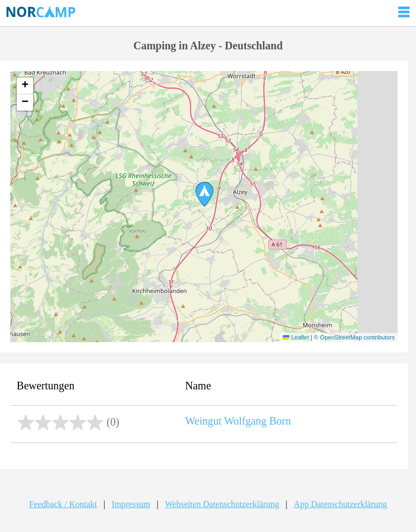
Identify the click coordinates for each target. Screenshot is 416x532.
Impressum (131, 504)
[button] (204, 194)
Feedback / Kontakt (63, 504)
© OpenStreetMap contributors (354, 337)
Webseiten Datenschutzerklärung (222, 504)
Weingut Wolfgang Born (238, 421)
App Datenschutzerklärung (340, 504)
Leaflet (296, 337)
